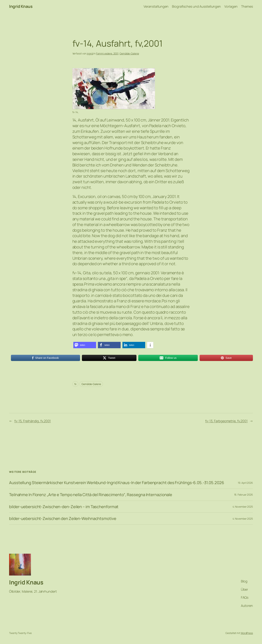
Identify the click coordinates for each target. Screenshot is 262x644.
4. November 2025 (243, 507)
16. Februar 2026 (244, 495)
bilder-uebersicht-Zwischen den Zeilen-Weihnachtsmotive (63, 519)
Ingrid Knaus (21, 6)
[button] (85, 345)
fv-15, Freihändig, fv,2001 (33, 421)
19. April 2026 (245, 483)
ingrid (90, 53)
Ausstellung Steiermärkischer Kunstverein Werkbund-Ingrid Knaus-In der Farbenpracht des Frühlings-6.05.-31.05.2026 (117, 483)
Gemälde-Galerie (129, 53)
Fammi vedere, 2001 (107, 53)
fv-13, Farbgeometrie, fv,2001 (226, 421)
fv (76, 384)
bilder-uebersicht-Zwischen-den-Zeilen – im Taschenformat (64, 507)
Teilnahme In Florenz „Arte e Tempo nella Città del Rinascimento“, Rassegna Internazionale (91, 495)
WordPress (247, 633)
